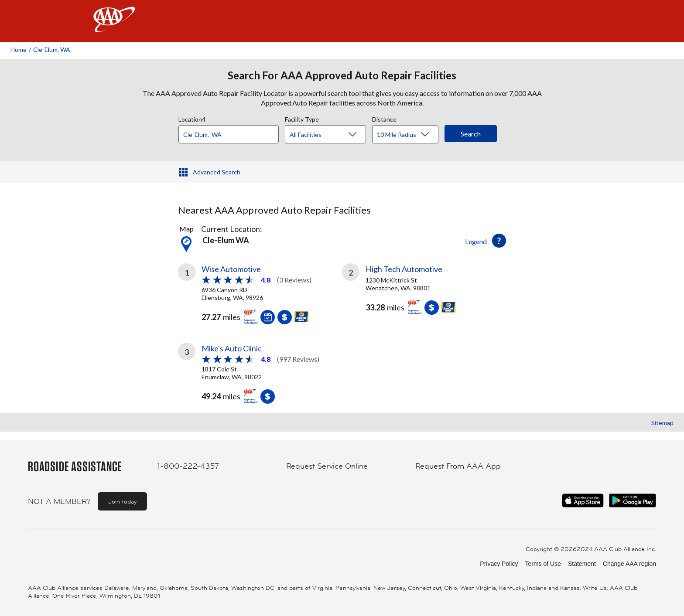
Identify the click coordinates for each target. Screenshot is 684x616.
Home (19, 49)
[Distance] (409, 135)
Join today (122, 501)
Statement (582, 564)
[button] (499, 241)
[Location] (229, 134)
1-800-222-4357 (188, 466)
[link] (260, 293)
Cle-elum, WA (52, 49)
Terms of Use (543, 564)
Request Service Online (327, 466)
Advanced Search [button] (217, 172)
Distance (384, 118)
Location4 (192, 118)
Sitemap (662, 423)
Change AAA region (629, 564)
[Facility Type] (332, 135)
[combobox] (232, 132)
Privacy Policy (499, 564)
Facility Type (302, 118)
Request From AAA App (458, 466)
